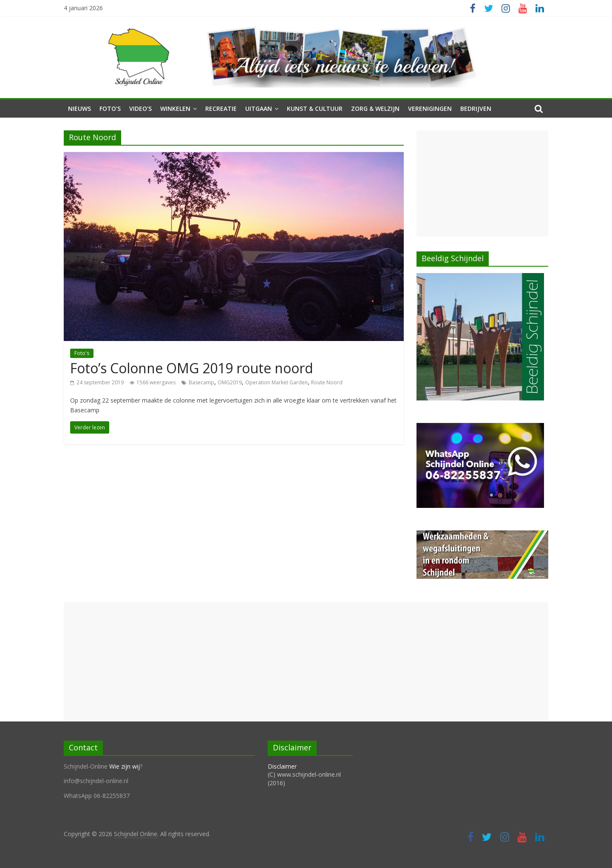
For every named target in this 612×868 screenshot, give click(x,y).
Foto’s (110, 108)
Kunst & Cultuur (315, 108)
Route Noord (327, 382)
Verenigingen (430, 108)
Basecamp (201, 382)
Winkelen (175, 108)
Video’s (140, 108)
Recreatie (221, 108)
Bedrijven (476, 108)
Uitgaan (259, 108)
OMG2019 (230, 382)
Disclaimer (282, 766)
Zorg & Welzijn (375, 108)
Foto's (82, 353)
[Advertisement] (482, 183)
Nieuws (79, 108)
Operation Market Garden (276, 382)
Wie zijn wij (125, 766)
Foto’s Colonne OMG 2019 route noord (192, 368)
